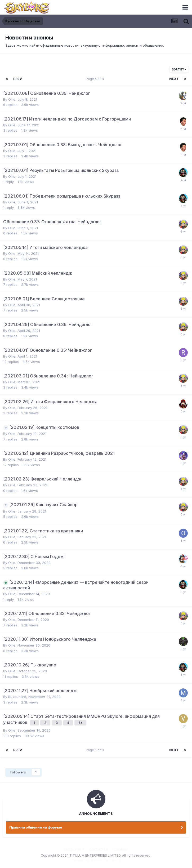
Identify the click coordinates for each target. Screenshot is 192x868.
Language (74, 849)
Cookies (121, 849)
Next (174, 79)
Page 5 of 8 (96, 79)
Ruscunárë (17, 697)
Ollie (12, 99)
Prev (18, 79)
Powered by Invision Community (96, 860)
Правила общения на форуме (36, 827)
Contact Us (99, 849)
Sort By (179, 69)
